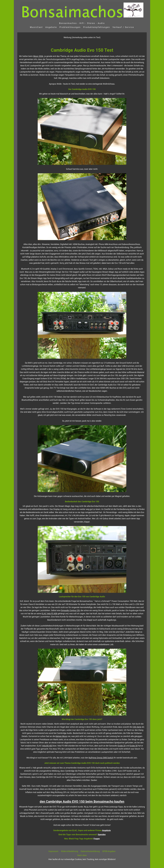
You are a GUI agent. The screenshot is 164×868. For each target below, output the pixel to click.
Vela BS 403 (47, 746)
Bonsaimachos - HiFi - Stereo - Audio (82, 23)
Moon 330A (39, 56)
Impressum (53, 851)
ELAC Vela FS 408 (49, 614)
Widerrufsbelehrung (69, 851)
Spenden (102, 835)
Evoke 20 (122, 746)
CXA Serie (137, 727)
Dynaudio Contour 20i (70, 610)
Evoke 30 (134, 746)
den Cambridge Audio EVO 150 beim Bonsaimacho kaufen (82, 802)
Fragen (97, 839)
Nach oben (82, 855)
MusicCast (36, 27)
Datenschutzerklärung (90, 851)
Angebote (51, 27)
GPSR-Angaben (109, 851)
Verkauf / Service (123, 27)
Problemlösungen (70, 27)
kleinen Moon (61, 736)
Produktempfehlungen (97, 27)
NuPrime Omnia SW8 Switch (101, 758)
